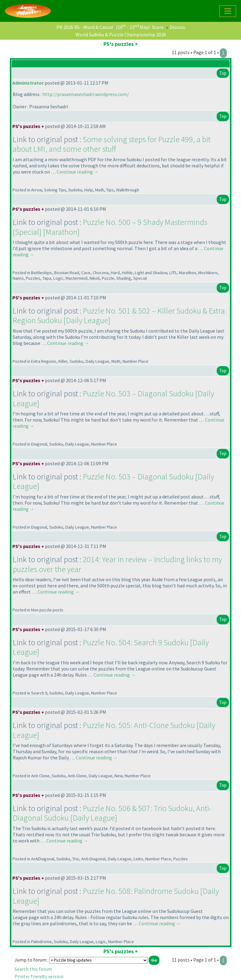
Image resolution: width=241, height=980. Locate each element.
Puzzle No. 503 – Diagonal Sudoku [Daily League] (113, 398)
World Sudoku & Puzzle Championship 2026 (121, 34)
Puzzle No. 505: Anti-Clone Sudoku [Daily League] (114, 730)
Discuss (177, 27)
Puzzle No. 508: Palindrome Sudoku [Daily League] (116, 896)
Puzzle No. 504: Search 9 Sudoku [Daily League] (111, 647)
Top (223, 73)
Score (158, 27)
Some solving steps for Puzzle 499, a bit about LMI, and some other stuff (112, 144)
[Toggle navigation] (228, 11)
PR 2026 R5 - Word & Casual (85, 27)
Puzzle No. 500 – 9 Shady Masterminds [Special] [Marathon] (110, 227)
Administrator (28, 83)
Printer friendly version (39, 976)
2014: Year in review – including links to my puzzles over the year (117, 564)
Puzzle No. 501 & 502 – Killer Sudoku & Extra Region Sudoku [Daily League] (119, 316)
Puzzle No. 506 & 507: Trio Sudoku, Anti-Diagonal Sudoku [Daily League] (112, 813)
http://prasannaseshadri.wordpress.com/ (86, 94)
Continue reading (78, 172)
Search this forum (33, 969)
